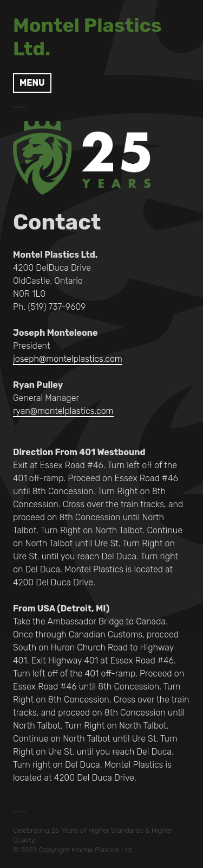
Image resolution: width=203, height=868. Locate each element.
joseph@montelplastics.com (68, 359)
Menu (32, 83)
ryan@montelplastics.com (63, 411)
